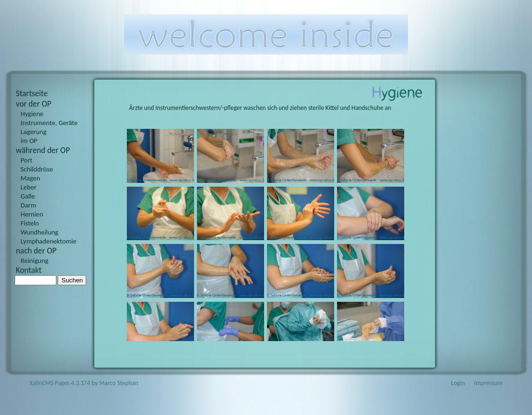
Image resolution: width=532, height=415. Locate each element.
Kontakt (29, 270)
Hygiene (32, 114)
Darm (29, 205)
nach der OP (36, 251)
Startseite (32, 93)
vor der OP (34, 104)
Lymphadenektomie (49, 241)
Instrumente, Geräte (49, 123)
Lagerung (34, 132)
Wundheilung (40, 232)
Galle (28, 196)
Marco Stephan (119, 383)
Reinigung (35, 261)
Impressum (488, 383)
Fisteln (30, 223)
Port (27, 160)
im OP (29, 141)
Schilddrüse (37, 169)
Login (458, 383)
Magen (31, 178)
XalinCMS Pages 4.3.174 (60, 383)
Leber (29, 187)
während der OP (43, 150)
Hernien (32, 214)
